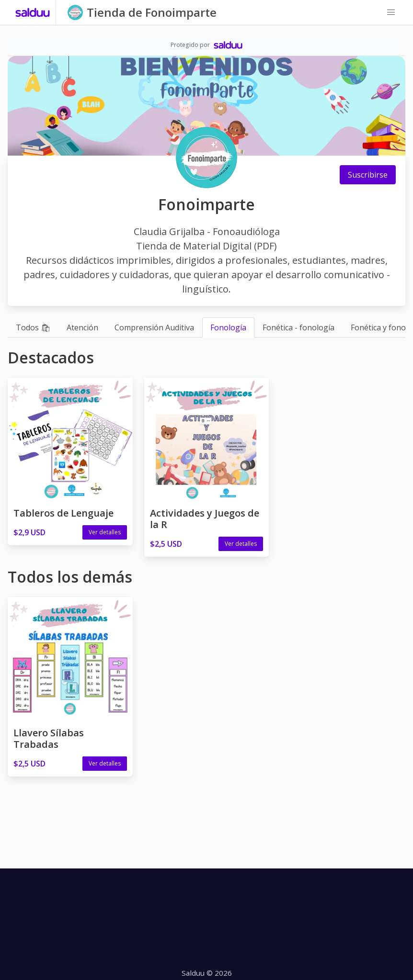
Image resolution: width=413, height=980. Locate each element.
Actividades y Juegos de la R (205, 519)
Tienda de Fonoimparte (152, 12)
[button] (391, 12)
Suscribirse (368, 175)
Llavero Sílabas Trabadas (49, 738)
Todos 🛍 (33, 327)
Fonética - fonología (298, 327)
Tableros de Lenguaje (63, 513)
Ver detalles (105, 532)
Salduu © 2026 (207, 973)
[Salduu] (33, 12)
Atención (82, 327)
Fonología (228, 327)
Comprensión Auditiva (154, 327)
